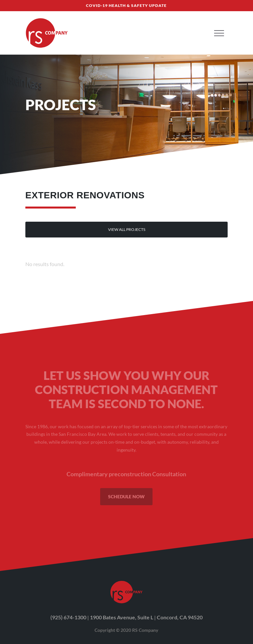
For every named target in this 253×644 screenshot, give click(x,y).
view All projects (126, 229)
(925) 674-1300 (68, 617)
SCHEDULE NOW (126, 496)
